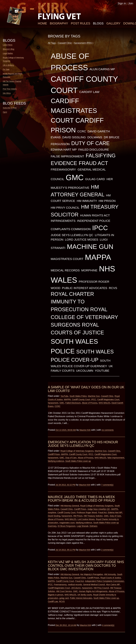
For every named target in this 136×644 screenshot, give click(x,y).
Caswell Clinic (65, 43)
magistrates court (67, 259)
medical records (65, 270)
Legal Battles (8, 53)
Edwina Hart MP (64, 150)
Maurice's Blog (8, 49)
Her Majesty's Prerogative (92, 574)
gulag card (95, 179)
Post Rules (80, 23)
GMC (75, 177)
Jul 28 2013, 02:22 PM (65, 485)
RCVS (113, 288)
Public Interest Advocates (85, 288)
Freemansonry (63, 169)
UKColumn (85, 371)
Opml (5, 112)
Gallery (113, 23)
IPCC (100, 228)
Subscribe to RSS (10, 108)
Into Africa (7, 93)
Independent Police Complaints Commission (104, 581)
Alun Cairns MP (102, 69)
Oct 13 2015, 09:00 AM (66, 430)
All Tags (52, 43)
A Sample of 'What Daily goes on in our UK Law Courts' (86, 389)
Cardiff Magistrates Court (74, 111)
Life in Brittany (8, 65)
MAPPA (98, 257)
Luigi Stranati (83, 526)
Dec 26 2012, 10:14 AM (66, 625)
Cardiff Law (89, 92)
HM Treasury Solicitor (93, 516)
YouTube (102, 371)
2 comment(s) (107, 550)
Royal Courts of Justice (111, 578)
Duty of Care (90, 143)
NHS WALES (105, 403)
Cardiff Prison (54, 454)
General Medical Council (94, 585)
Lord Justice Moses (82, 240)
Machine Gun (90, 247)
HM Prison (107, 201)
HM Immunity (87, 201)
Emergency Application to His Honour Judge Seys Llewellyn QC (83, 444)
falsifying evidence (56, 461)
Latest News (8, 45)
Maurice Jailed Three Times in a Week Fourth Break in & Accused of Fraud (81, 499)
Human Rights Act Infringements (93, 591)
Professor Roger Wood (87, 512)
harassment (80, 43)
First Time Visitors (10, 89)
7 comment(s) (107, 485)
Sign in (122, 3)
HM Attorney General (70, 506)
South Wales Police (78, 396)
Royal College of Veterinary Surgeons (84, 317)
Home (42, 23)
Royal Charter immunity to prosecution (72, 302)
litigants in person (56, 595)
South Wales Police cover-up (78, 461)
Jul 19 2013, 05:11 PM (65, 550)
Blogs (98, 23)
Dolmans (95, 137)
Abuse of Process (90, 403)
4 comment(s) (108, 625)
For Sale (6, 69)
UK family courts (85, 595)
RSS (89, 43)
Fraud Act (93, 163)
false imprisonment (67, 156)
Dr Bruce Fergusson (67, 526)
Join (131, 3)
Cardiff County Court (81, 399)
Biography (59, 23)
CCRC (82, 131)
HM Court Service (64, 591)
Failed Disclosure (94, 150)
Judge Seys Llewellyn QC (72, 235)
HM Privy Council (65, 208)
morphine (89, 270)
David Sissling (74, 137)
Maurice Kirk (85, 430)
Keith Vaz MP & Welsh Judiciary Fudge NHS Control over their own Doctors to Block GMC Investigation (86, 566)
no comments (108, 430)
